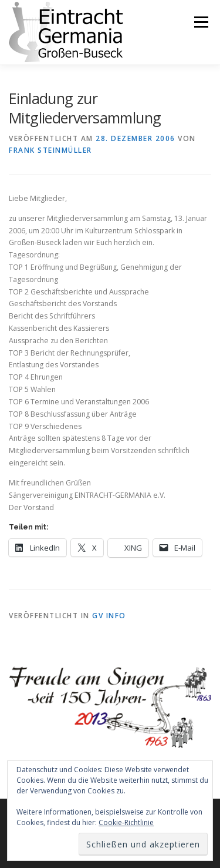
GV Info (109, 616)
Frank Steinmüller (50, 150)
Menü (200, 22)
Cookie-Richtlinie (126, 822)
